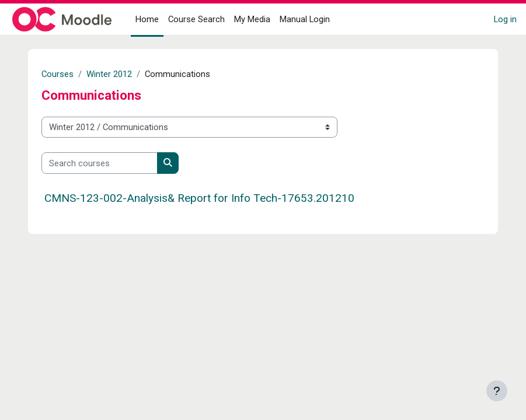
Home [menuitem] (147, 19)
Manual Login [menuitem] (305, 19)
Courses (58, 74)
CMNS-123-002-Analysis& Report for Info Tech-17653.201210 (199, 198)
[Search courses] (100, 163)
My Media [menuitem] (252, 19)
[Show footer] (497, 391)
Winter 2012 (109, 74)
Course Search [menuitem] (196, 19)
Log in (505, 19)
